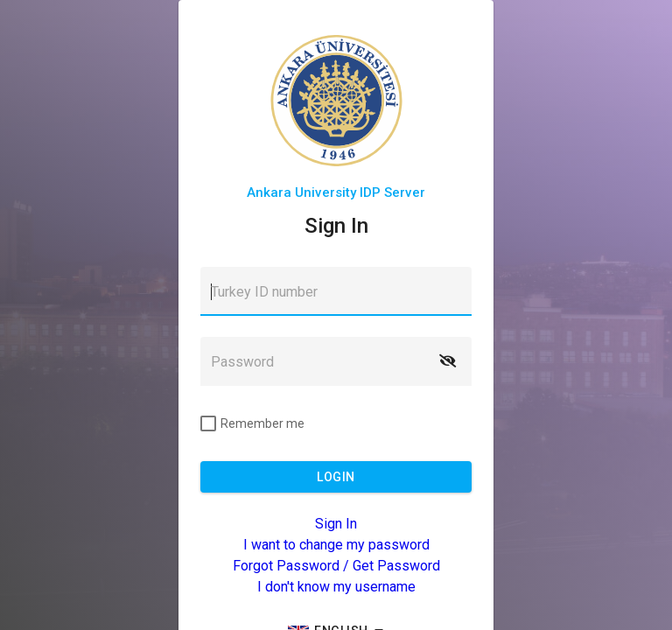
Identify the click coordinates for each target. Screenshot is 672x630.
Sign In (336, 524)
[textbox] (336, 291)
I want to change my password (336, 545)
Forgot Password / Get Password (336, 566)
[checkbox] (252, 423)
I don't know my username (336, 587)
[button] (447, 361)
